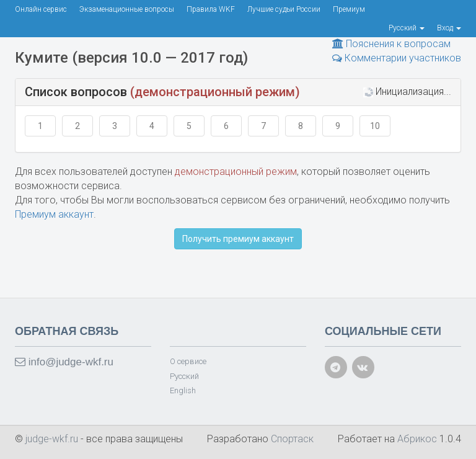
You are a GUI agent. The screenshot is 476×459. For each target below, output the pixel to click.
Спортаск (292, 439)
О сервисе (188, 361)
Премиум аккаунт (54, 214)
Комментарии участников (397, 58)
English (183, 390)
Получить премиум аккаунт (238, 239)
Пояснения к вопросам (391, 44)
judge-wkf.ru (53, 439)
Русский (184, 376)
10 (375, 126)
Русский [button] (407, 28)
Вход (449, 28)
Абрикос (417, 439)
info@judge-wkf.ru (64, 362)
